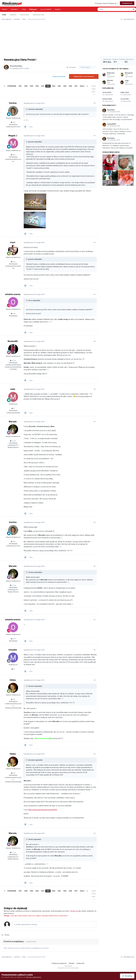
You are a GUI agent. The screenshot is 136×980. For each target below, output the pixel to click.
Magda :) (13, 136)
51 (13, 408)
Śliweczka (111, 73)
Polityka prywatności (59, 963)
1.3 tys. (13, 441)
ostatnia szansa (13, 294)
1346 (70, 86)
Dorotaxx (18, 66)
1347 (76, 86)
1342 (48, 86)
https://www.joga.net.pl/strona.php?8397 (43, 810)
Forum (24, 9)
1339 (31, 86)
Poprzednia (12, 86)
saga (127, 80)
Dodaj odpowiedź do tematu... (26, 924)
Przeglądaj (33, 10)
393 (13, 122)
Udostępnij (71, 67)
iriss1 (13, 242)
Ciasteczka (80, 963)
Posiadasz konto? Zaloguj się (106, 3)
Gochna (13, 103)
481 (13, 699)
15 (13, 669)
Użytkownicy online (39, 15)
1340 (37, 86)
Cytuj (31, 127)
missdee (13, 650)
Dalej (82, 86)
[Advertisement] (68, 39)
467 (13, 155)
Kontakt (72, 963)
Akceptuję (127, 976)
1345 (65, 86)
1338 (26, 86)
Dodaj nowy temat (59, 76)
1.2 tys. (13, 360)
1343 (54, 86)
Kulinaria (15, 9)
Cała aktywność (46, 9)
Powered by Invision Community (68, 968)
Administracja (25, 15)
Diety (27, 68)
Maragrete (129, 73)
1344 (59, 86)
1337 (20, 86)
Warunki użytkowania (34, 977)
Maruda (13, 422)
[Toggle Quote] (27, 109)
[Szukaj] (109, 9)
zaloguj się (74, 911)
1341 (42, 86)
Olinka (13, 680)
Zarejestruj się (127, 3)
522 (13, 262)
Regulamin (13, 15)
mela (13, 389)
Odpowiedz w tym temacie (84, 76)
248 (13, 314)
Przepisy (5, 9)
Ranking (58, 9)
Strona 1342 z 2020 (94, 90)
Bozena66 (13, 341)
